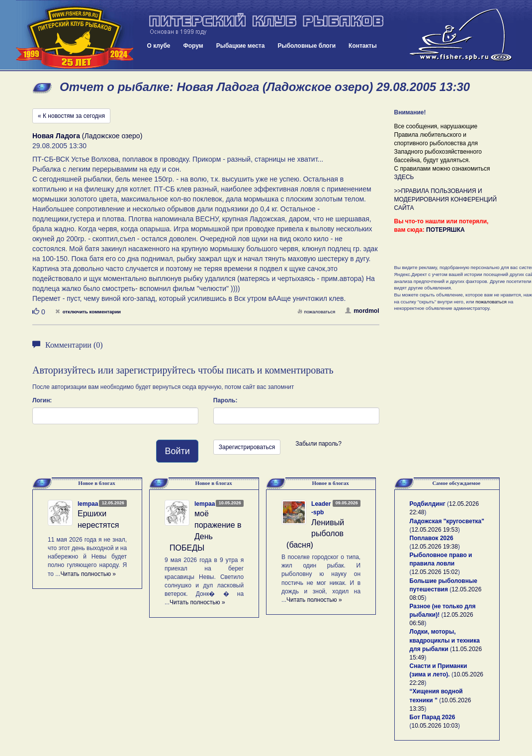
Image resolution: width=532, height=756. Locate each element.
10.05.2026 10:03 (435, 726)
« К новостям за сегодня (71, 116)
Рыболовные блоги (307, 46)
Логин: (42, 400)
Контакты (363, 46)
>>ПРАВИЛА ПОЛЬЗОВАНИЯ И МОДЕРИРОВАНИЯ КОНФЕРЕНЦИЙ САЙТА (446, 199)
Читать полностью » (88, 574)
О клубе (159, 46)
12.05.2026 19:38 (435, 547)
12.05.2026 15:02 (435, 572)
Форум (193, 46)
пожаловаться (316, 312)
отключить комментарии (88, 312)
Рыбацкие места (241, 46)
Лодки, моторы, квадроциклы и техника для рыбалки (445, 640)
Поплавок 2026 (432, 538)
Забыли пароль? (318, 444)
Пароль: (225, 400)
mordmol (362, 311)
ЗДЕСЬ (404, 177)
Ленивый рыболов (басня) (315, 534)
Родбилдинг (428, 504)
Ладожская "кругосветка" (447, 521)
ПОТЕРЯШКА (445, 230)
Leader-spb (321, 508)
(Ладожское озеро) (87, 136)
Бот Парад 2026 (433, 717)
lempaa (88, 504)
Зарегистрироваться (247, 447)
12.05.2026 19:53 (435, 530)
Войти (177, 451)
